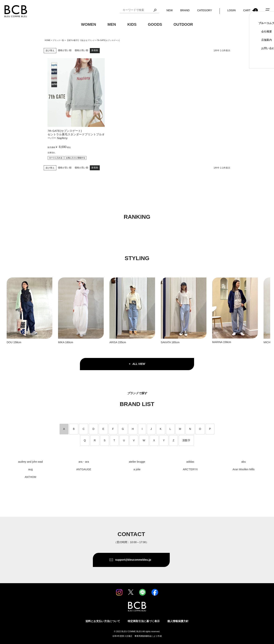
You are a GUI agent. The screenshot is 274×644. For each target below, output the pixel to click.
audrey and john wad (30, 462)
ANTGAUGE (84, 469)
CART (251, 11)
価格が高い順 (81, 50)
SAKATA (166, 342)
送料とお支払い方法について (103, 621)
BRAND (185, 11)
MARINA (217, 342)
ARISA (113, 342)
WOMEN (89, 25)
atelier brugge (137, 462)
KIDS (132, 25)
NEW (170, 11)
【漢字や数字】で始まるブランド (80, 40)
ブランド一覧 (58, 40)
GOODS (155, 25)
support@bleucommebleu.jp (133, 560)
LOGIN (232, 11)
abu (243, 462)
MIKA (61, 342)
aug (30, 469)
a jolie (137, 469)
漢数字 (186, 440)
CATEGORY (204, 11)
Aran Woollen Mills (244, 469)
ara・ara (84, 462)
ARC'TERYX (190, 469)
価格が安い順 (65, 50)
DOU (10, 342)
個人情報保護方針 (178, 621)
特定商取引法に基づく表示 (144, 621)
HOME (48, 40)
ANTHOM (31, 477)
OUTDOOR (183, 25)
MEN (112, 25)
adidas (190, 462)
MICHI (267, 342)
